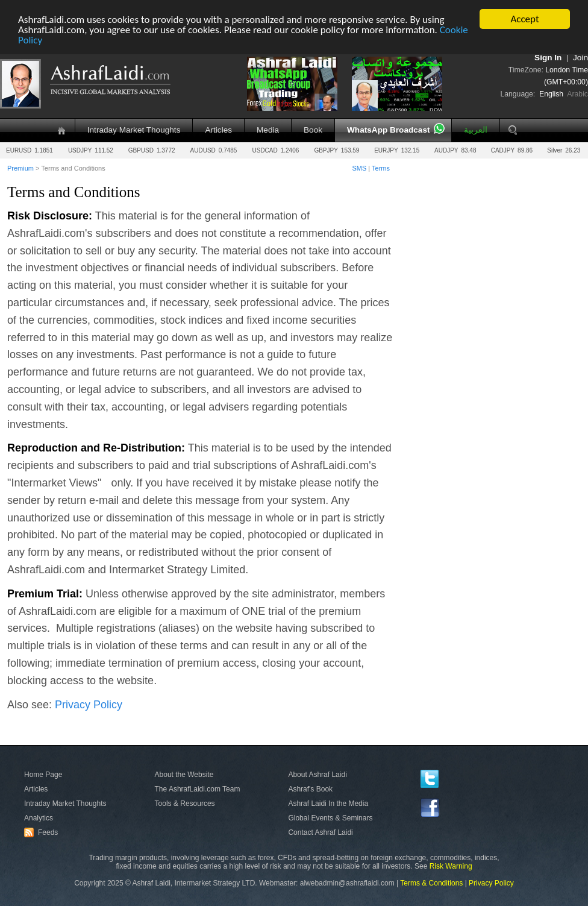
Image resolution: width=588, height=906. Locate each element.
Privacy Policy (89, 704)
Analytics (39, 818)
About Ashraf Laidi (317, 775)
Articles (218, 130)
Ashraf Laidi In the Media (328, 804)
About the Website (184, 775)
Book (313, 130)
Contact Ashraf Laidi (320, 832)
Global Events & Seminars (330, 818)
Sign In (548, 58)
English (551, 94)
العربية (476, 130)
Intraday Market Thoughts (134, 130)
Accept (524, 19)
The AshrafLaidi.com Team (198, 789)
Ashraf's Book (310, 789)
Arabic (577, 94)
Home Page (43, 775)
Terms (381, 168)
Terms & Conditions (431, 883)
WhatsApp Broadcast (388, 130)
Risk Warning (451, 866)
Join (580, 58)
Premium (20, 168)
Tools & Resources (185, 804)
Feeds (43, 832)
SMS (359, 168)
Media (268, 130)
